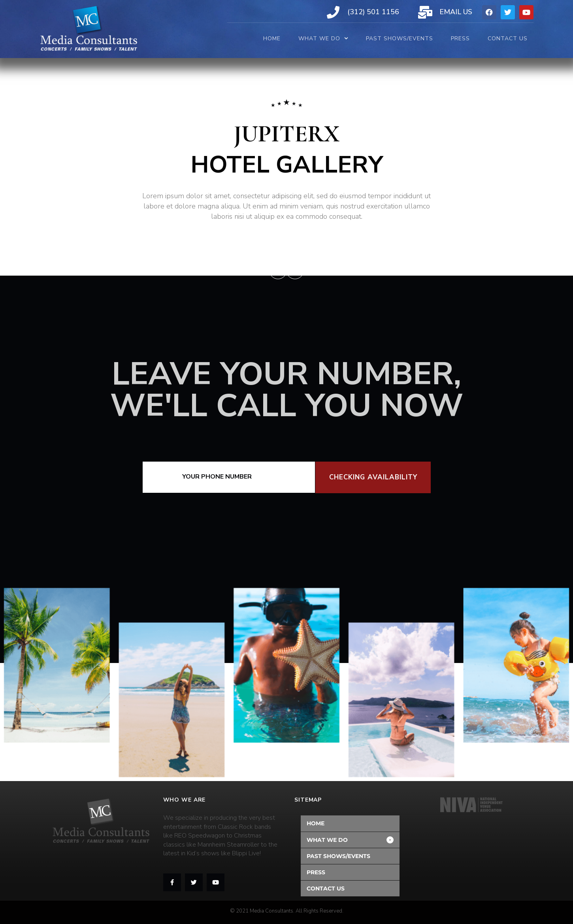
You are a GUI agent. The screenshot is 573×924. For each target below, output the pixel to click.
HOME (272, 38)
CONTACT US (508, 38)
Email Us (456, 12)
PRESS (460, 38)
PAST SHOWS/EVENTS (400, 38)
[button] (350, 840)
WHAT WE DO (323, 38)
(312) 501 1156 (373, 12)
